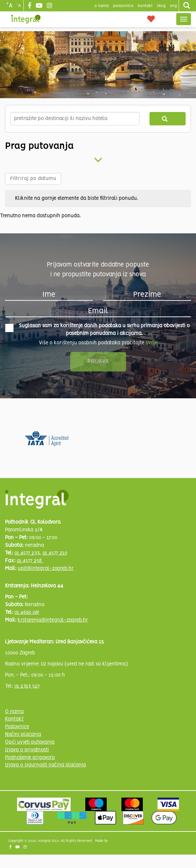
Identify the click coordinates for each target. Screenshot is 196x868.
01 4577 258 (30, 561)
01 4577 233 (27, 553)
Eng (173, 6)
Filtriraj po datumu (33, 179)
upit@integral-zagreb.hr (46, 569)
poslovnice (123, 6)
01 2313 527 (27, 686)
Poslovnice (17, 727)
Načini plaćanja (23, 735)
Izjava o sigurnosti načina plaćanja (45, 765)
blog (161, 6)
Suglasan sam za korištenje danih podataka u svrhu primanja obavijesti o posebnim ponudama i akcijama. (97, 330)
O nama (14, 712)
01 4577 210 (55, 553)
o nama (102, 6)
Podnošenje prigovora (30, 758)
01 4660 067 (27, 613)
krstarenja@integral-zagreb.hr (53, 620)
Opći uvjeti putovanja (30, 742)
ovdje (152, 343)
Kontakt (145, 6)
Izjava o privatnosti (27, 750)
